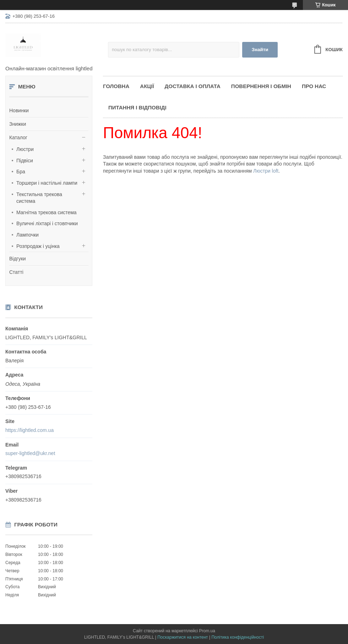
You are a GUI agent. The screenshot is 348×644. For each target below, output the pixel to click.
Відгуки (18, 259)
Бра (21, 172)
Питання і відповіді (137, 107)
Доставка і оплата (193, 86)
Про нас (314, 86)
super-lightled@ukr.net (30, 453)
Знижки (18, 124)
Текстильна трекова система (39, 198)
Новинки (19, 110)
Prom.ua (207, 631)
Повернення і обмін (261, 86)
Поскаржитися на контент (183, 637)
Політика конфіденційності (238, 637)
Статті (16, 272)
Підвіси (25, 161)
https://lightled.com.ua (29, 430)
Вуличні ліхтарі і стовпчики (47, 223)
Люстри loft (266, 171)
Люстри (25, 149)
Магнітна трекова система (47, 212)
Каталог (18, 137)
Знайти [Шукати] (260, 50)
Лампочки (28, 235)
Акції (147, 86)
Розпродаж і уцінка (38, 246)
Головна (116, 86)
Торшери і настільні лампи (47, 183)
